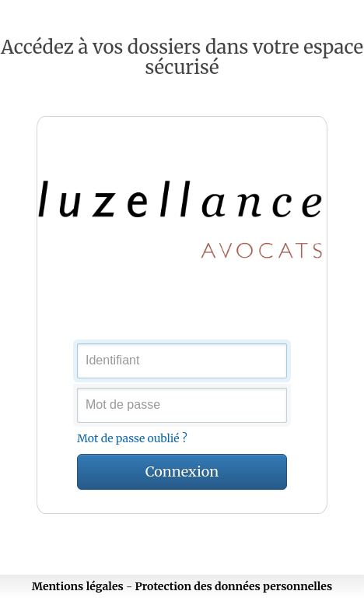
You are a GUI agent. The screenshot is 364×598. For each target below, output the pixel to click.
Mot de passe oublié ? (132, 438)
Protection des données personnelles (234, 586)
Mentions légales (78, 586)
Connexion (182, 471)
